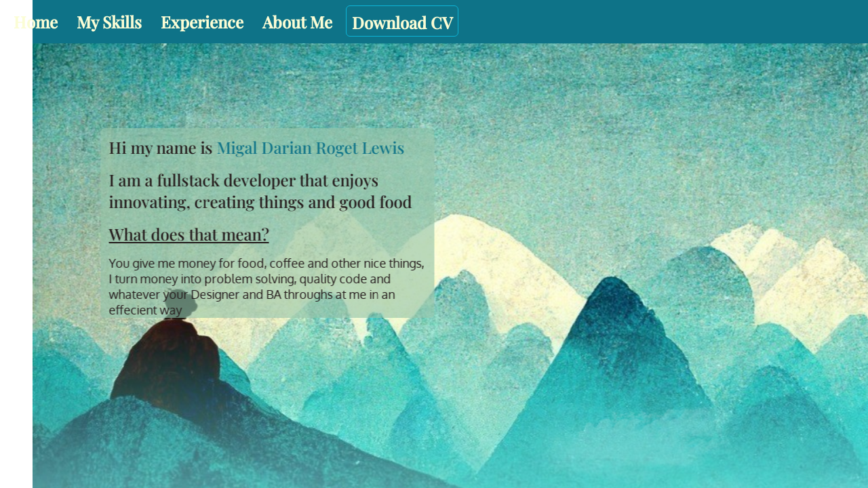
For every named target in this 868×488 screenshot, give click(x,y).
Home (36, 22)
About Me (297, 22)
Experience (202, 22)
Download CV (402, 22)
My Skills (109, 22)
